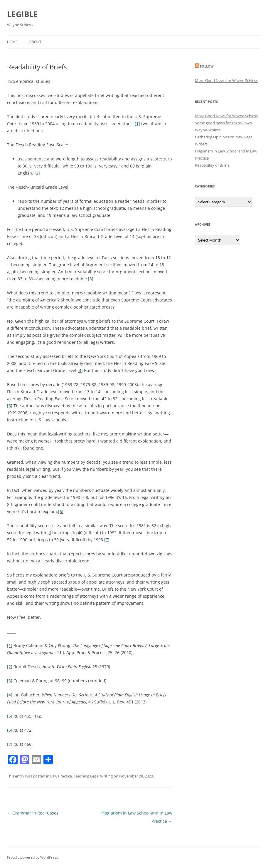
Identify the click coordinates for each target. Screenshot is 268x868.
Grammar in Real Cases (33, 813)
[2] (37, 173)
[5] (10, 406)
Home (12, 42)
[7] (107, 540)
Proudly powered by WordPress (33, 857)
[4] (80, 370)
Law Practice (61, 776)
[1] (137, 124)
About (35, 42)
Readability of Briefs (212, 165)
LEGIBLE (22, 14)
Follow (207, 66)
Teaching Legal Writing (93, 776)
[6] (61, 511)
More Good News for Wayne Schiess (226, 81)
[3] (91, 279)
